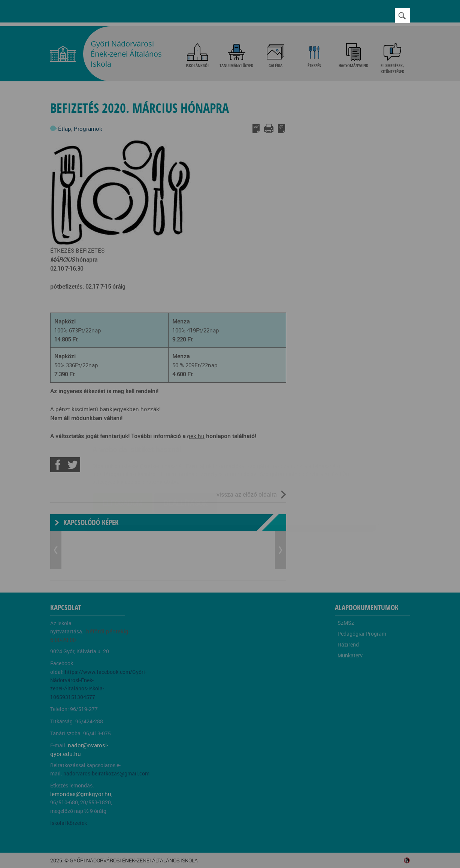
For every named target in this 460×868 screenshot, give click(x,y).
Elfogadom (123, 458)
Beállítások (186, 458)
